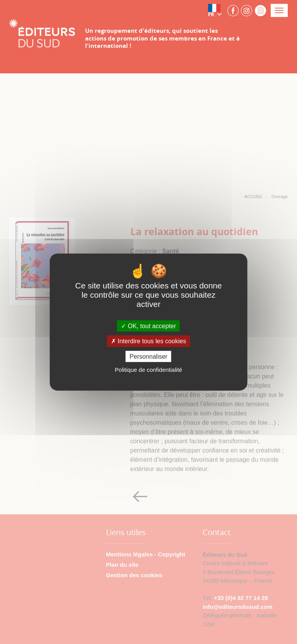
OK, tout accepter (148, 326)
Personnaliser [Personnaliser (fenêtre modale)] (148, 356)
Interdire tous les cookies (148, 341)
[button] (217, 10)
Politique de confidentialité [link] (148, 369)
